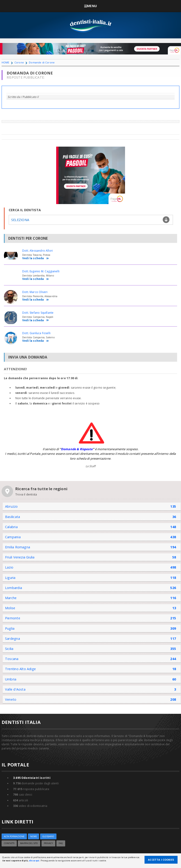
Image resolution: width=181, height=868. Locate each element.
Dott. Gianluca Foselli (36, 333)
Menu (90, 6)
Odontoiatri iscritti (32, 778)
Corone (19, 62)
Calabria (11, 527)
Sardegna (13, 639)
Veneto (11, 699)
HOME (6, 62)
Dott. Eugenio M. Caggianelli (41, 271)
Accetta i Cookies (161, 860)
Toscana (12, 659)
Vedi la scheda (36, 258)
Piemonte (13, 618)
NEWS (33, 836)
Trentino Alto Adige (20, 669)
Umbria (11, 679)
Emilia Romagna (18, 547)
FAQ (61, 843)
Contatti (9, 843)
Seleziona (20, 220)
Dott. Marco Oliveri (35, 292)
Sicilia (9, 649)
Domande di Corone (42, 62)
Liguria (10, 578)
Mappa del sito (29, 843)
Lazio (9, 567)
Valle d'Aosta (15, 689)
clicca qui (34, 861)
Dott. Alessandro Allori (38, 251)
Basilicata (13, 517)
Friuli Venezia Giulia (20, 557)
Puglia (10, 628)
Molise (10, 608)
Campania (13, 537)
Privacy (48, 843)
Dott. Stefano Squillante (38, 313)
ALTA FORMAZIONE (14, 836)
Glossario (48, 836)
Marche (11, 598)
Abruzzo (11, 506)
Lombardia (14, 588)
